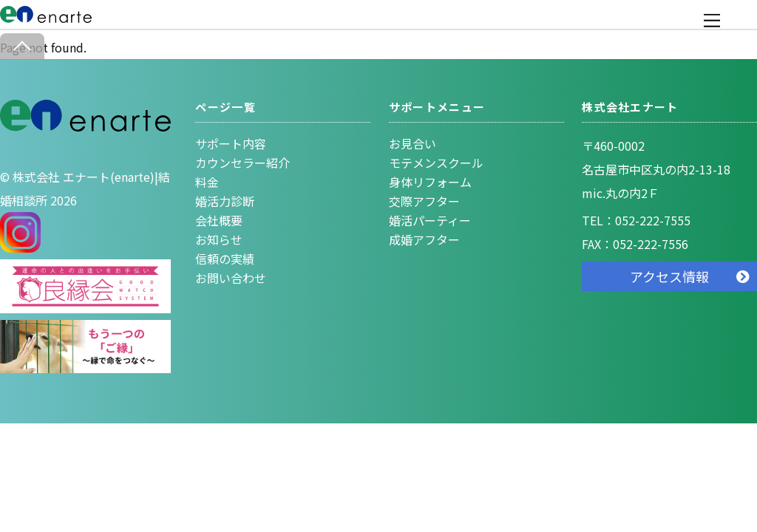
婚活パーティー (430, 220)
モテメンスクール (436, 163)
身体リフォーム (430, 182)
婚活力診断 (225, 201)
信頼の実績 (225, 259)
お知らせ (219, 239)
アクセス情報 (669, 276)
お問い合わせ (231, 278)
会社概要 (219, 220)
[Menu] (712, 20)
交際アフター (424, 201)
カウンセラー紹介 (242, 163)
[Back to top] (22, 46)
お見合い (413, 143)
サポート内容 (231, 143)
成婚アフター (424, 239)
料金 (207, 182)
